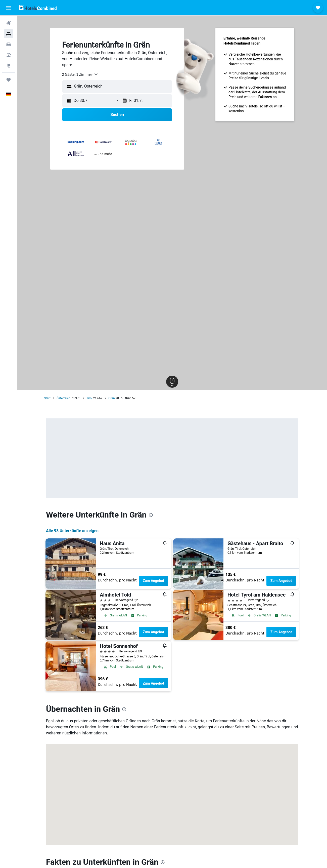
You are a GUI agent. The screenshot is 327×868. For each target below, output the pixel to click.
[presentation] (151, 515)
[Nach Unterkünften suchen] (9, 34)
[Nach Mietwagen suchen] (9, 44)
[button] (9, 8)
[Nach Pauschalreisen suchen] (9, 55)
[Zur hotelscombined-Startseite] (38, 8)
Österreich (63, 398)
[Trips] (9, 80)
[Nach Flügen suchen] (9, 23)
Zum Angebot (153, 581)
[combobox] (80, 74)
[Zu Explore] (9, 65)
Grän (111, 398)
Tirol (89, 398)
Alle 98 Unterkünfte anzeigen (72, 531)
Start (47, 398)
